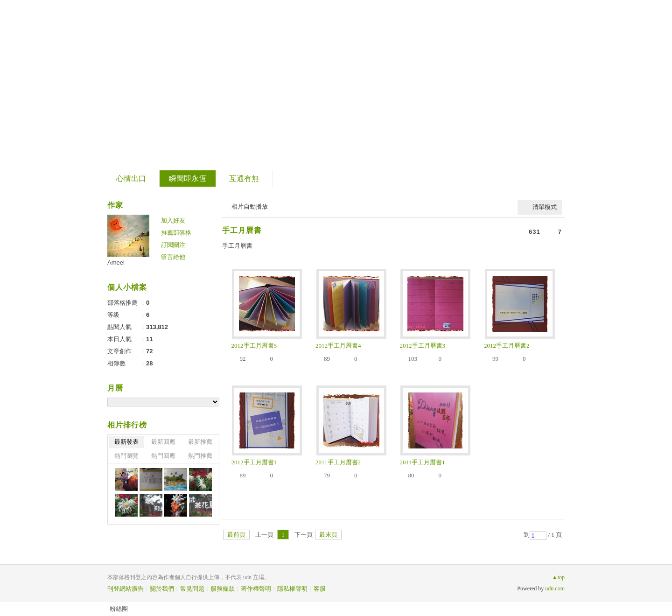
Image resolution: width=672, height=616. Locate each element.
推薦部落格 (176, 233)
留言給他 (173, 257)
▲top (558, 577)
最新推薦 (200, 442)
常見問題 (192, 589)
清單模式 (545, 207)
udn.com (555, 588)
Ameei (116, 262)
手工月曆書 (242, 230)
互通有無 (244, 178)
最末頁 (328, 535)
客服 (320, 589)
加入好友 (173, 220)
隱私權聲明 (292, 589)
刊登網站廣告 (126, 589)
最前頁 (236, 535)
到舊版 (172, 86)
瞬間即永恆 (188, 178)
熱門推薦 (200, 456)
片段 (132, 82)
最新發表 (126, 442)
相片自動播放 (250, 206)
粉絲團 (119, 609)
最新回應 (163, 442)
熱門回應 (163, 456)
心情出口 (131, 178)
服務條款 (223, 589)
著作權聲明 (256, 589)
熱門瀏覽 (126, 456)
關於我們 (162, 589)
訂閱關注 (173, 245)
